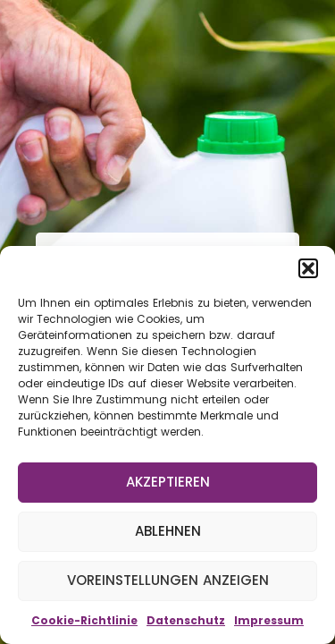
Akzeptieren (168, 482)
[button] (308, 268)
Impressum (269, 620)
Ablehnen (168, 531)
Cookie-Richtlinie (84, 620)
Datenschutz (186, 620)
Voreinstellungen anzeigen (168, 580)
